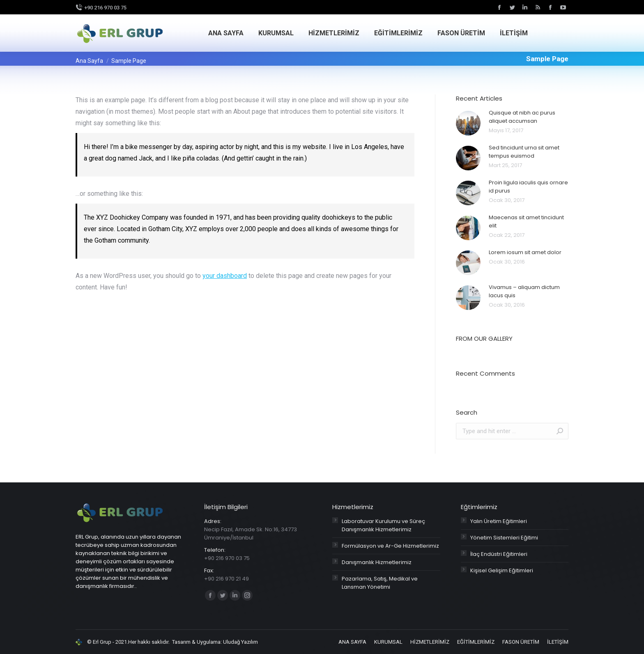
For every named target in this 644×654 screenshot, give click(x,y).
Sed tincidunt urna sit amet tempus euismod (524, 152)
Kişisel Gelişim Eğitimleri (502, 570)
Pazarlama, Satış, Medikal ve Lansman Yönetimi (380, 583)
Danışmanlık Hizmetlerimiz (377, 562)
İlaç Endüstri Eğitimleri (499, 554)
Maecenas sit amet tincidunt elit (526, 221)
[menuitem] (226, 33)
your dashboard (225, 276)
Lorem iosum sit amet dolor (525, 252)
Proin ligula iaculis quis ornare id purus (528, 187)
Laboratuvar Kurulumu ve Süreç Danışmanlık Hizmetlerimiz (383, 525)
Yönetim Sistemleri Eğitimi (504, 538)
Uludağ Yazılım (240, 642)
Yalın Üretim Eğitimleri (499, 521)
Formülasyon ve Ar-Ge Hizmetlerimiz (390, 546)
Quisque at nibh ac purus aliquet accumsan (522, 117)
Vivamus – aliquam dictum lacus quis (524, 291)
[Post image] (468, 123)
